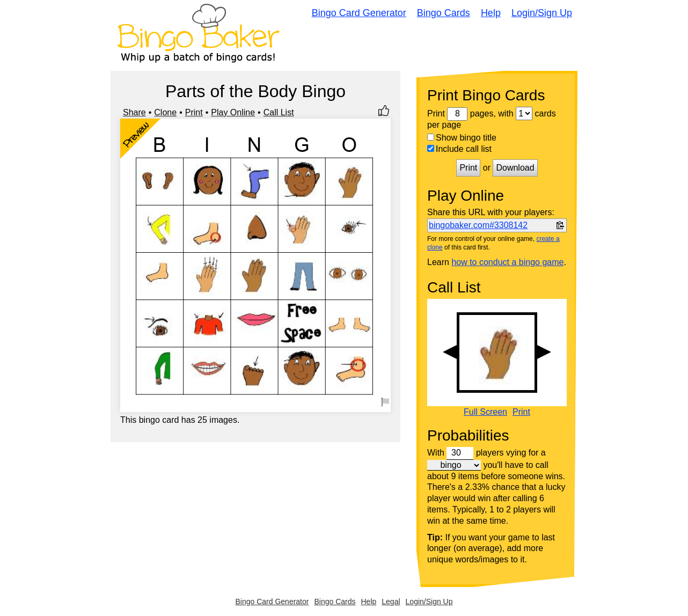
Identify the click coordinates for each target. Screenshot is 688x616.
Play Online (233, 112)
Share (134, 112)
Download (515, 168)
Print (194, 112)
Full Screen (485, 412)
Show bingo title (462, 138)
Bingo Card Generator (359, 13)
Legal (391, 602)
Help (491, 13)
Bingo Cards (444, 13)
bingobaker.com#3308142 (478, 225)
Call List (279, 112)
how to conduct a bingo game (507, 262)
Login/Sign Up (542, 13)
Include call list (459, 149)
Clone (165, 112)
